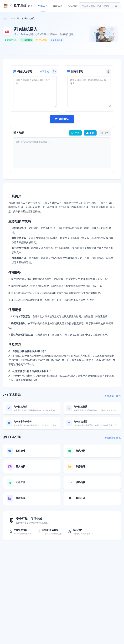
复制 (75, 133)
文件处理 (21, 451)
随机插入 (62, 119)
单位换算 (21, 498)
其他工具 (81, 498)
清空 (105, 133)
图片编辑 (21, 467)
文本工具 (21, 482)
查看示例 (44, 71)
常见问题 (72, 6)
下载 (90, 133)
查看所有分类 (113, 438)
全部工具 (43, 6)
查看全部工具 (113, 396)
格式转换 (81, 451)
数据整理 (81, 467)
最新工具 (58, 6)
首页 (30, 6)
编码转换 (81, 482)
